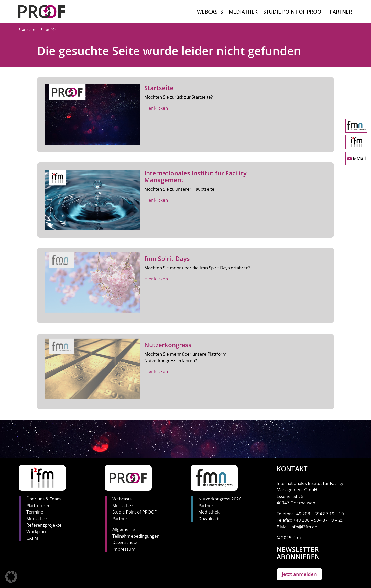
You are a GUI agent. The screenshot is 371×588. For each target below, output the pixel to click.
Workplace (37, 532)
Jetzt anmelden (299, 574)
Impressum (124, 549)
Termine (35, 512)
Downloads (209, 518)
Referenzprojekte (44, 525)
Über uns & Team (44, 499)
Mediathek (243, 13)
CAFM (32, 538)
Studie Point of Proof (294, 13)
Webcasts (210, 13)
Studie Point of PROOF (134, 512)
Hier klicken (156, 108)
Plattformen (38, 505)
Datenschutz (125, 542)
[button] (11, 577)
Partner (341, 13)
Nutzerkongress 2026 (220, 499)
